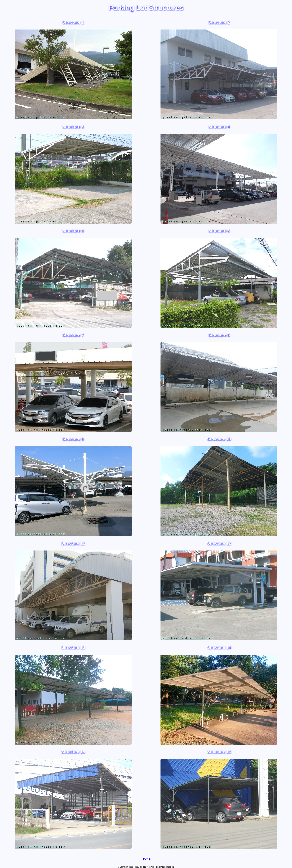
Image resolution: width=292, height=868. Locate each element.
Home (146, 859)
